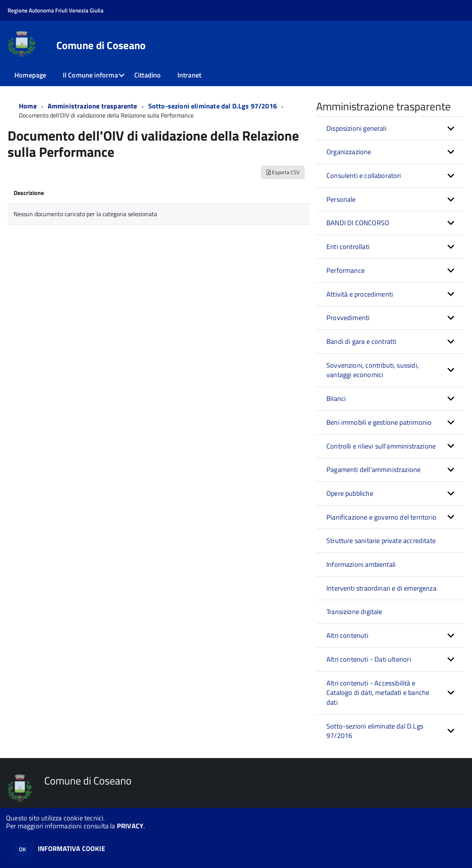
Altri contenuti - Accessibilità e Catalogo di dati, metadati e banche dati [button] (378, 693)
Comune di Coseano (101, 45)
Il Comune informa (90, 75)
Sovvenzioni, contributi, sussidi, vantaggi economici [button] (373, 370)
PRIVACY (130, 826)
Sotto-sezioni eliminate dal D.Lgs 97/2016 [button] (375, 731)
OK (23, 849)
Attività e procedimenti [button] (360, 294)
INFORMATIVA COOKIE (71, 849)
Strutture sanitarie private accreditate (381, 541)
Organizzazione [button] (349, 152)
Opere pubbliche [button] (350, 493)
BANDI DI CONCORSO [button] (358, 223)
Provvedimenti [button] (348, 318)
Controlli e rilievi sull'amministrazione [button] (381, 446)
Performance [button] (345, 270)
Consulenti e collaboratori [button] (364, 176)
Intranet (189, 75)
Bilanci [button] (336, 398)
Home (28, 106)
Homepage (30, 75)
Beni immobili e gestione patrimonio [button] (379, 422)
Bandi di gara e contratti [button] (362, 341)
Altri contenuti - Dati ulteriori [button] (369, 659)
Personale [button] (341, 199)
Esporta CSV (283, 172)
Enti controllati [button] (348, 247)
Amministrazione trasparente (92, 106)
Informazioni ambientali (361, 564)
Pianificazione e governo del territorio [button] (381, 517)
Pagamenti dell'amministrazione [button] (373, 470)
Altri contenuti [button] (347, 635)
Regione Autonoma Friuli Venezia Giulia (56, 10)
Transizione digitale (354, 612)
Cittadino (148, 75)
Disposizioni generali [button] (356, 128)
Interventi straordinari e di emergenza (381, 588)
